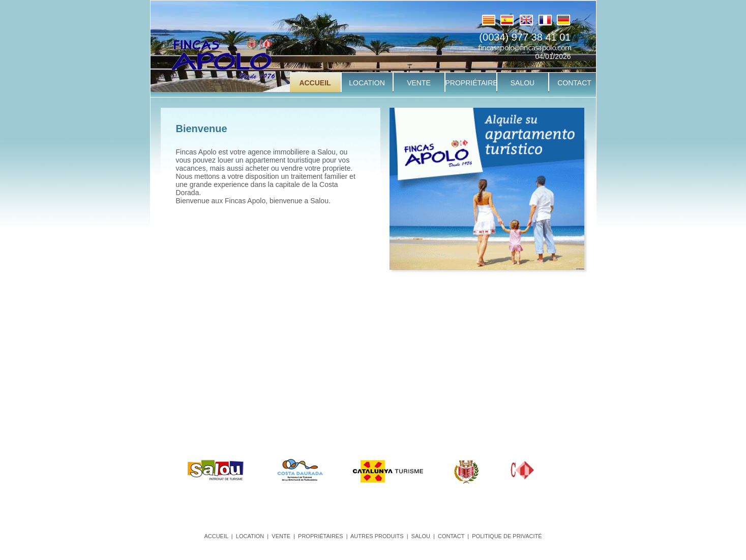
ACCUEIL (216, 536)
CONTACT (451, 536)
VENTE (281, 536)
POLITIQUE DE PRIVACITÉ (507, 536)
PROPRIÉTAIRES (320, 536)
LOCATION (250, 536)
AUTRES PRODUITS (377, 536)
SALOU (421, 536)
